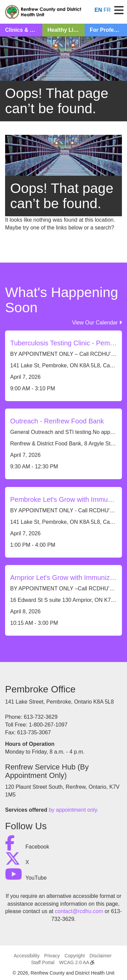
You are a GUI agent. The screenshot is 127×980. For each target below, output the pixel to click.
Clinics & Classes (24, 30)
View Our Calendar (97, 323)
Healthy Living (66, 30)
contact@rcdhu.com (79, 911)
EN (98, 10)
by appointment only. (73, 810)
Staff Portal (43, 962)
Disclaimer (100, 956)
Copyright (75, 956)
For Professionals (108, 30)
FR (107, 10)
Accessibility (26, 956)
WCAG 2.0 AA (77, 962)
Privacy (52, 956)
